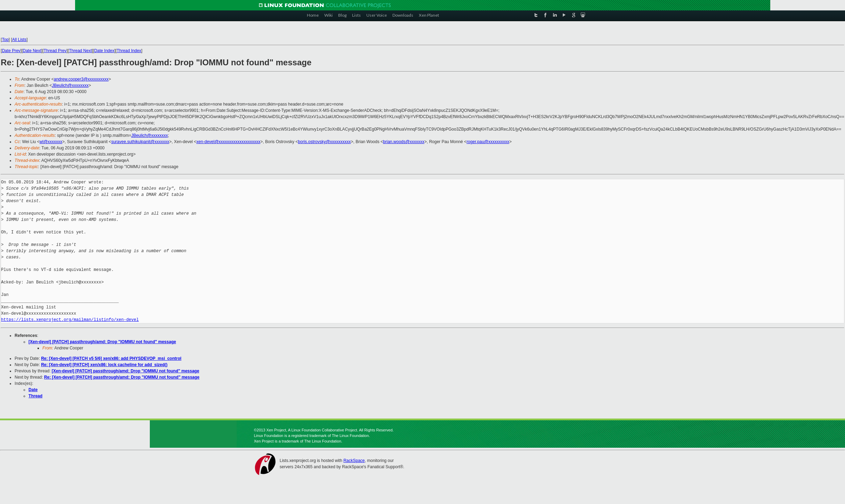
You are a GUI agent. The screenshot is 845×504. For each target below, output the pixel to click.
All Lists (19, 40)
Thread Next (80, 51)
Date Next (32, 51)
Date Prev (11, 51)
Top (5, 40)
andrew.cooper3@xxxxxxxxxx (81, 79)
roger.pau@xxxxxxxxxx (488, 142)
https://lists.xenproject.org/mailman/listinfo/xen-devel (70, 320)
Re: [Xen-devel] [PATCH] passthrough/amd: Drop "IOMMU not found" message (122, 377)
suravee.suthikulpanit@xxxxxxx (140, 142)
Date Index (104, 51)
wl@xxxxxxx (51, 142)
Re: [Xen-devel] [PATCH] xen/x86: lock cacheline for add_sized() (104, 365)
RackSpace (354, 461)
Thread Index (129, 51)
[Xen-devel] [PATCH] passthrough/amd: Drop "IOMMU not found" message (102, 342)
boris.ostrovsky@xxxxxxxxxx (324, 142)
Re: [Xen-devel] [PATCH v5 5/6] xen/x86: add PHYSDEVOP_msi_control (111, 358)
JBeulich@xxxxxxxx (70, 85)
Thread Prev (55, 51)
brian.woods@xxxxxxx (404, 142)
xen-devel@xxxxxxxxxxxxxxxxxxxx (228, 142)
